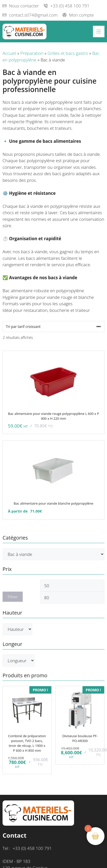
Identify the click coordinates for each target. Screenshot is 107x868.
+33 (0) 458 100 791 (70, 6)
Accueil (9, 53)
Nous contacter (24, 6)
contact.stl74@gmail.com (33, 15)
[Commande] (53, 327)
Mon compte (81, 15)
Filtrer (13, 597)
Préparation (32, 53)
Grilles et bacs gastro (68, 53)
